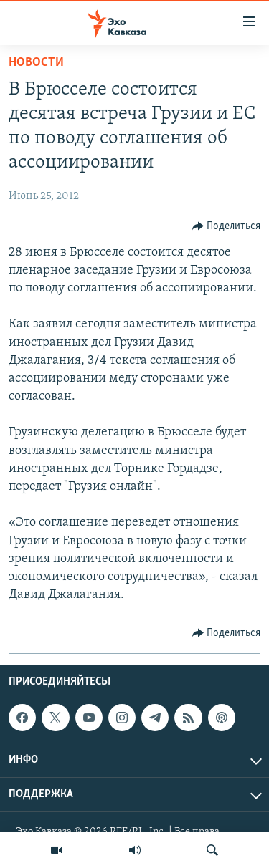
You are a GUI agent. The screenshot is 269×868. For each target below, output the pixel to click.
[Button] (227, 226)
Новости (36, 63)
